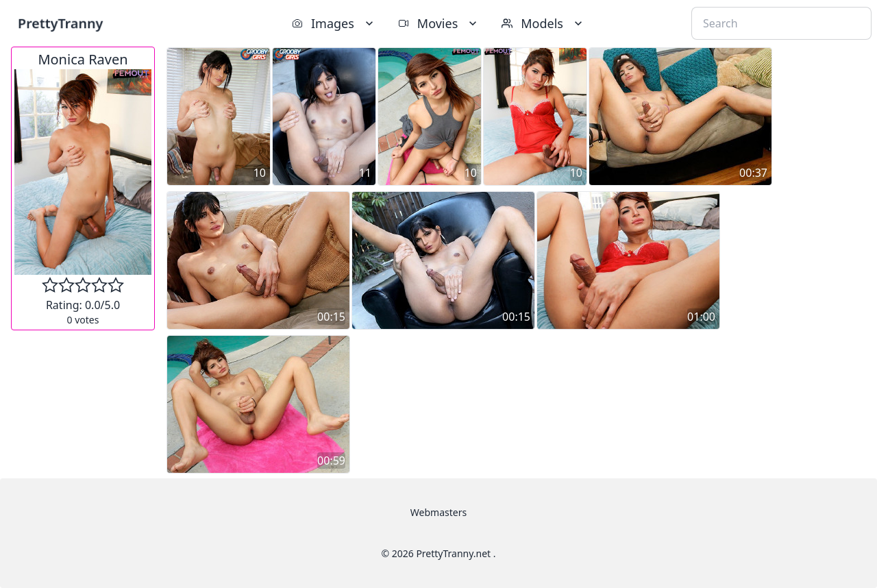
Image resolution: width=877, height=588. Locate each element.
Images (334, 23)
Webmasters (438, 512)
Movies (439, 23)
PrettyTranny (60, 23)
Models (543, 23)
